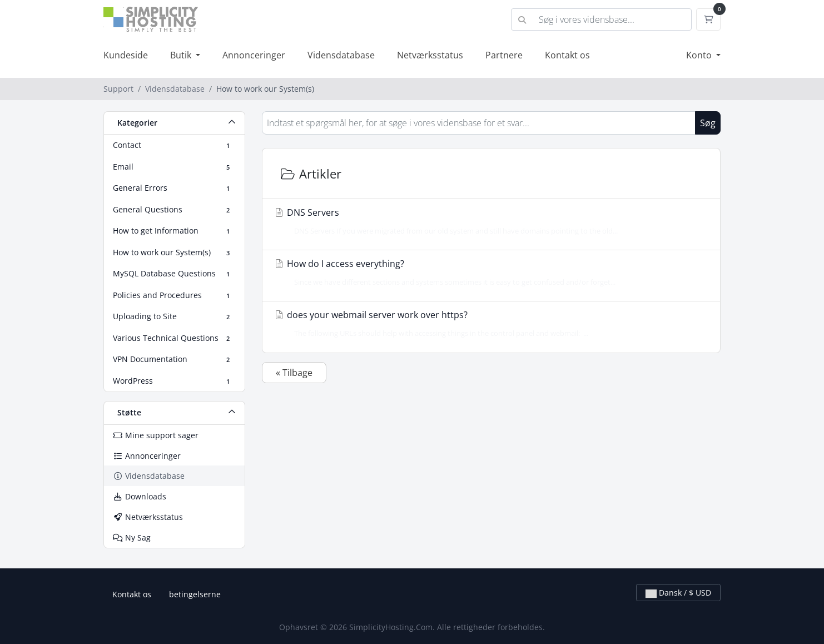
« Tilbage (294, 373)
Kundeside (126, 55)
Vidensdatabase (341, 55)
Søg (708, 123)
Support (118, 89)
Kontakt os (567, 55)
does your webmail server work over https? (488, 324)
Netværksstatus (430, 55)
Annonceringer (254, 55)
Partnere (504, 55)
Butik (182, 55)
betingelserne (195, 594)
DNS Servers (488, 221)
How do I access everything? (488, 273)
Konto (700, 55)
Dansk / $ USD (678, 593)
